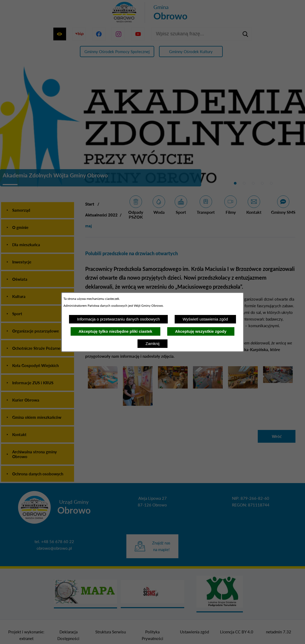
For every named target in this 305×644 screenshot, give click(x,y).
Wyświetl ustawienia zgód (205, 319)
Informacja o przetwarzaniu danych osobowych (118, 319)
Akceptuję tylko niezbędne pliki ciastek (115, 331)
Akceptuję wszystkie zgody (201, 331)
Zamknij (152, 344)
